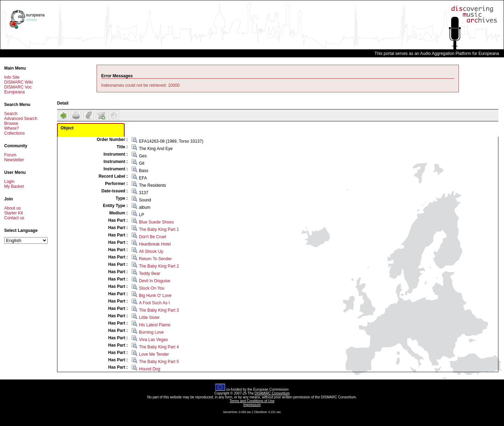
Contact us (14, 218)
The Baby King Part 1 (159, 229)
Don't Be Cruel (153, 237)
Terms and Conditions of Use (252, 401)
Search (11, 114)
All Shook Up (151, 251)
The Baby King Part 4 (159, 347)
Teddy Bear (150, 274)
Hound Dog (150, 369)
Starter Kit (13, 213)
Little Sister (149, 318)
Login (9, 182)
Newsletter (14, 160)
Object (67, 128)
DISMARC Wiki (18, 82)
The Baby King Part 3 (159, 310)
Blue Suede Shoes (156, 222)
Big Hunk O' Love (155, 296)
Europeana (15, 92)
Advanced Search (21, 119)
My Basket (14, 186)
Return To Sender (155, 259)
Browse (11, 123)
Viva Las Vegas (153, 340)
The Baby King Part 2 (159, 266)
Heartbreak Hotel (155, 244)
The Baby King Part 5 (159, 362)
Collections (15, 133)
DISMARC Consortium (272, 393)
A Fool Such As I (154, 303)
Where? (12, 128)
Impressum (252, 405)
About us (12, 208)
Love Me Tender (154, 354)
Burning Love (151, 332)
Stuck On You (152, 288)
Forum (10, 155)
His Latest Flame (155, 325)
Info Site (12, 77)
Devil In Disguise (155, 281)
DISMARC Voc (18, 87)
